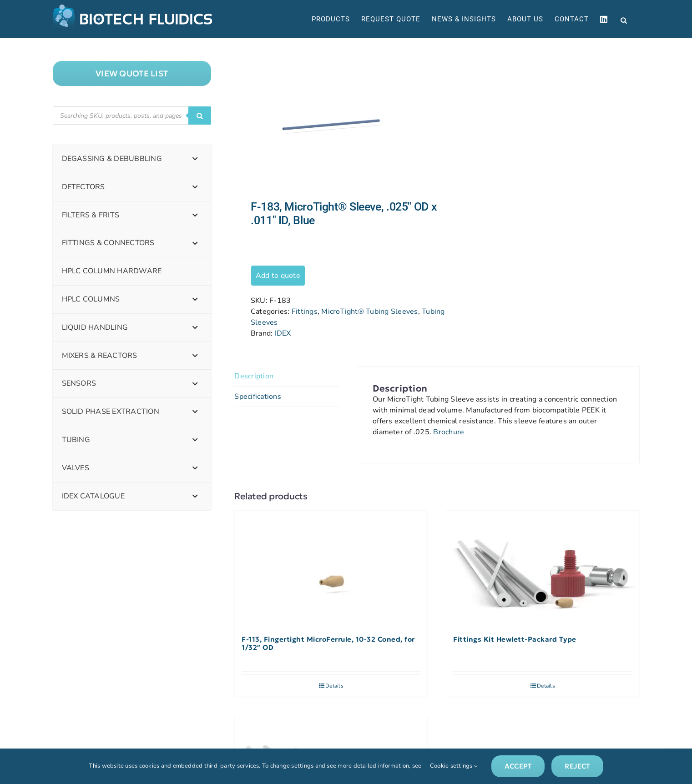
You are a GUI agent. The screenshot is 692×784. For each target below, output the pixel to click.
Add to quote (278, 276)
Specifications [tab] (258, 397)
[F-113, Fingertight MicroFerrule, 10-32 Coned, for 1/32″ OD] (331, 568)
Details (334, 686)
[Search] (200, 116)
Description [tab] (254, 376)
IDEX (283, 333)
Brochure (449, 432)
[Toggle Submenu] (195, 159)
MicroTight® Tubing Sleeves (369, 312)
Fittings (305, 312)
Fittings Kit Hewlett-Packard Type (515, 639)
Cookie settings (454, 766)
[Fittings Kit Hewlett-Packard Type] (543, 568)
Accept (518, 766)
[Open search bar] (624, 20)
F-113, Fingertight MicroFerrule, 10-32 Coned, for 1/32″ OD (328, 643)
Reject (577, 766)
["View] (132, 73)
